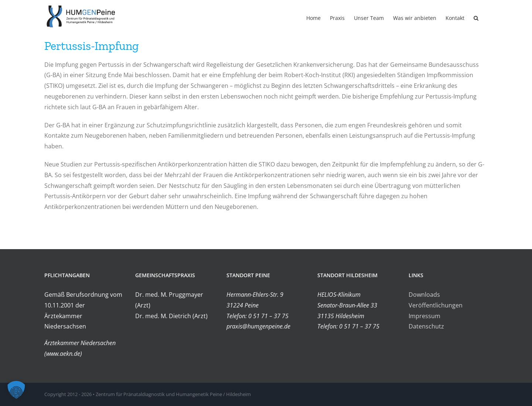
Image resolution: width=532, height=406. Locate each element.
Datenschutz (426, 326)
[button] (476, 17)
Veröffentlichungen (436, 305)
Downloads (424, 295)
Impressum (424, 316)
